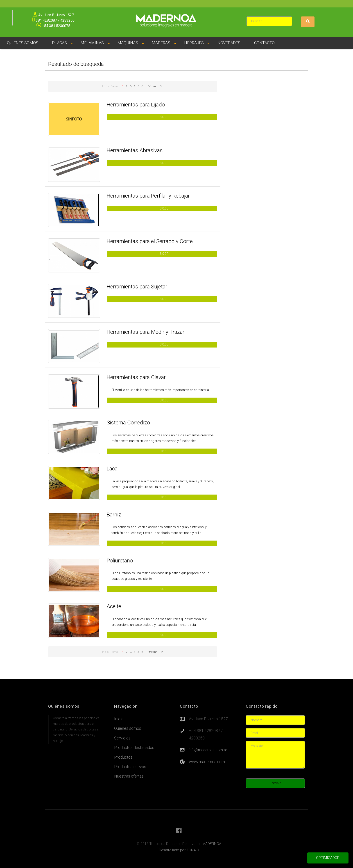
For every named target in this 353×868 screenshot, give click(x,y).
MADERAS (161, 43)
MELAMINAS (92, 43)
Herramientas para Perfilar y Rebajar (148, 196)
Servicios (122, 738)
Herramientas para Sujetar (137, 287)
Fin (161, 86)
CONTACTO (264, 43)
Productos (123, 757)
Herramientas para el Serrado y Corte (150, 241)
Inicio (105, 86)
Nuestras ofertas (129, 776)
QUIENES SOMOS (23, 43)
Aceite (114, 606)
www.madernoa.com (207, 762)
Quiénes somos (128, 728)
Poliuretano (120, 561)
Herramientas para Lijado (136, 105)
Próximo (152, 86)
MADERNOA (212, 844)
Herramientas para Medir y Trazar (146, 332)
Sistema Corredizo (128, 423)
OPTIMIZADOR (328, 858)
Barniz (114, 515)
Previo (114, 86)
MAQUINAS (128, 43)
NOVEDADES (229, 43)
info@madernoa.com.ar (208, 750)
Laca (112, 469)
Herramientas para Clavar (136, 377)
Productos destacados (134, 747)
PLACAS (59, 43)
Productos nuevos (130, 767)
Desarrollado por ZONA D (179, 850)
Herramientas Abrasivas (135, 150)
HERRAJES (194, 43)
